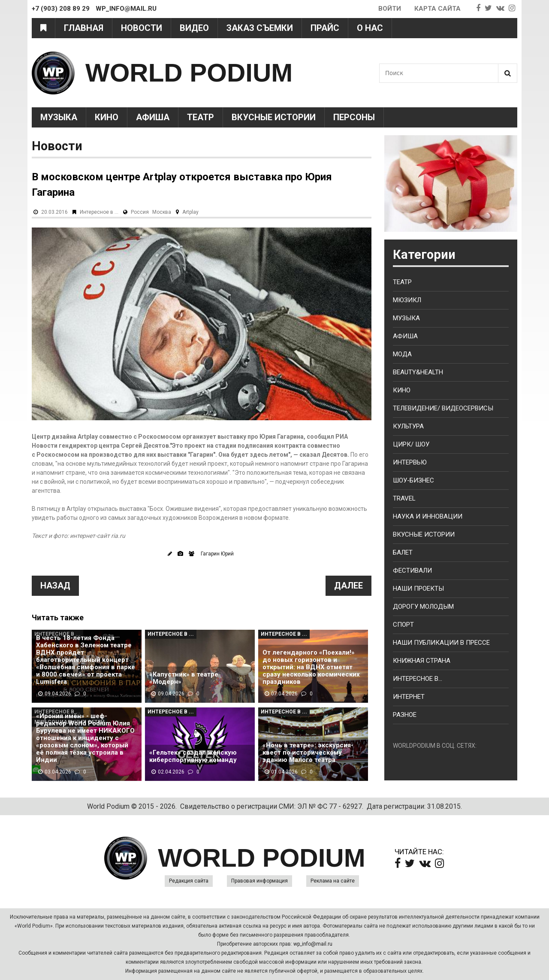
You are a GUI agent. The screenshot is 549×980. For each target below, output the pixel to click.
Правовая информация (259, 881)
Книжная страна (422, 661)
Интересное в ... (99, 212)
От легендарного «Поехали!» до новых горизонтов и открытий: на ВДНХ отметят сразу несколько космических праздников (311, 667)
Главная (84, 28)
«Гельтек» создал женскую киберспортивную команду (193, 756)
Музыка (59, 117)
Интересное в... (418, 679)
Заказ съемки (260, 28)
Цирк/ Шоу (411, 444)
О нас (370, 28)
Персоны (354, 117)
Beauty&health (418, 372)
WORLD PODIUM (189, 73)
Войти (390, 9)
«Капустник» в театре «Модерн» (184, 678)
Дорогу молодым (423, 607)
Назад (55, 586)
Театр (201, 117)
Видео (194, 28)
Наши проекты (418, 589)
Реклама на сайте (333, 881)
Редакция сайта (189, 881)
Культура (408, 426)
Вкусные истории (274, 117)
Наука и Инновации (428, 516)
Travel (404, 498)
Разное (405, 715)
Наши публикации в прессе (441, 643)
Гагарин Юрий (217, 554)
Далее (348, 586)
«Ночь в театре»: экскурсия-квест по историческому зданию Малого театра (308, 753)
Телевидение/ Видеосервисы (443, 408)
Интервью (410, 462)
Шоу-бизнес (413, 480)
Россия (140, 212)
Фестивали (412, 570)
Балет (403, 552)
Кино (107, 117)
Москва (162, 212)
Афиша (153, 117)
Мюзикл (407, 300)
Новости (142, 28)
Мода (402, 354)
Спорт (403, 625)
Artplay (190, 212)
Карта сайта (437, 9)
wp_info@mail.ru (313, 944)
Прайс (325, 28)
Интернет (409, 697)
